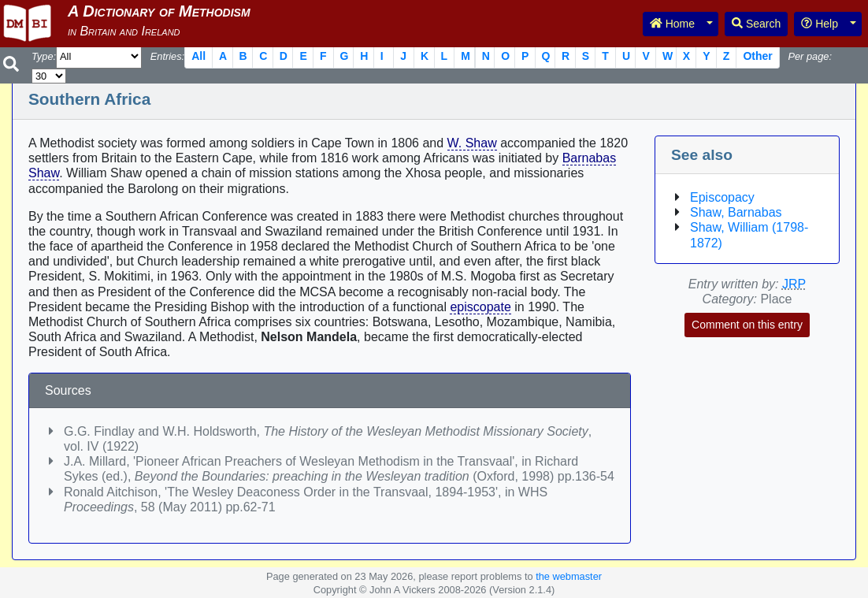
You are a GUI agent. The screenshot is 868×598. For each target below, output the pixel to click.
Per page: (810, 56)
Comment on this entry (747, 325)
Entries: (167, 56)
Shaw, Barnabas (736, 212)
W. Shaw (472, 143)
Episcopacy (722, 197)
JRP (794, 284)
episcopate (480, 307)
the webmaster (569, 576)
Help (820, 24)
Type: (44, 56)
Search (756, 24)
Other (757, 56)
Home (672, 24)
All (198, 56)
